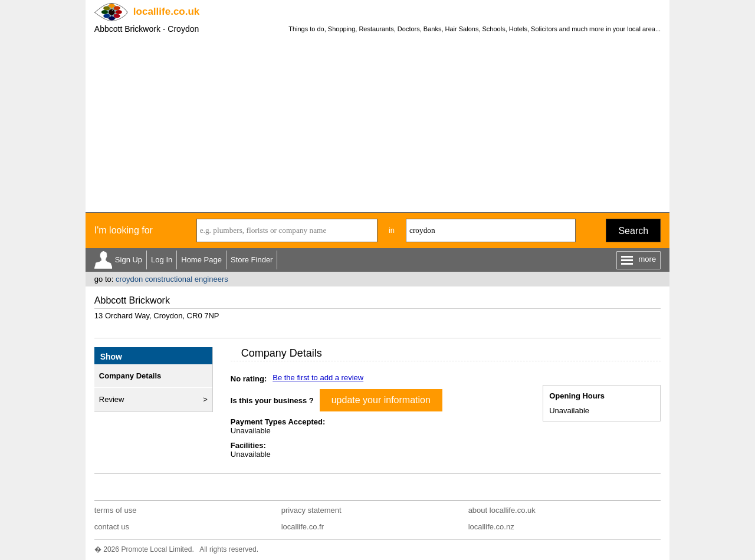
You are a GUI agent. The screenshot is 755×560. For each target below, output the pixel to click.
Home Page (201, 260)
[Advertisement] (377, 124)
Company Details (130, 376)
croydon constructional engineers (172, 279)
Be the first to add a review (318, 378)
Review (112, 399)
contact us (112, 527)
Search (633, 231)
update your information (381, 400)
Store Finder (252, 260)
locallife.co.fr (303, 527)
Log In (162, 260)
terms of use (116, 510)
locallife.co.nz (491, 527)
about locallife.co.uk (502, 510)
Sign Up (129, 260)
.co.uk (166, 11)
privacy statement (311, 510)
